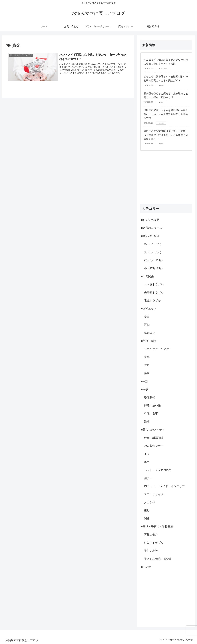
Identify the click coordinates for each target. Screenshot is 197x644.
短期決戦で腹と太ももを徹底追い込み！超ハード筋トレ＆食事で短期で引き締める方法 (166, 114)
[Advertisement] (166, 177)
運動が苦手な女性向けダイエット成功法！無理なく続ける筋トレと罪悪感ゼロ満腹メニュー (166, 135)
